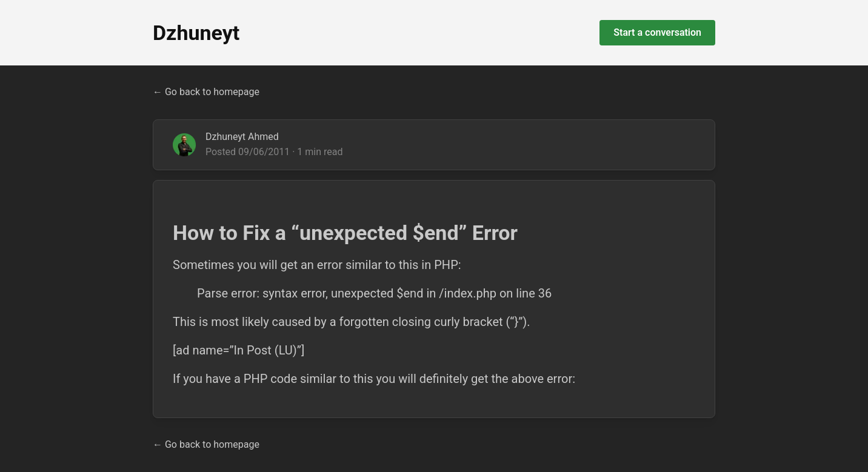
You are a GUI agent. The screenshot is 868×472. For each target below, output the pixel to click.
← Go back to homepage (206, 92)
